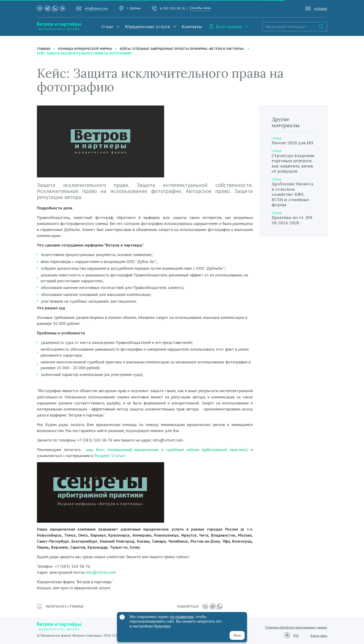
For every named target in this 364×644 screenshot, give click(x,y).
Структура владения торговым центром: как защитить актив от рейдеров (293, 163)
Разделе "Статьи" (110, 456)
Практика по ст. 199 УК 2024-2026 (292, 220)
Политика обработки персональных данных (296, 627)
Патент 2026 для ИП (292, 143)
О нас (107, 27)
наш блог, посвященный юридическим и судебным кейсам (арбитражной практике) (167, 450)
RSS (296, 636)
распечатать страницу (60, 606)
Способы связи (200, 8)
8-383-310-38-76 (172, 8)
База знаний (225, 27)
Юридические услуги (148, 27)
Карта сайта (319, 636)
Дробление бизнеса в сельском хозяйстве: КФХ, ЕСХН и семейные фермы (292, 194)
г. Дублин (134, 8)
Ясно (237, 635)
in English (321, 9)
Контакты (192, 27)
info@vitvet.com (96, 8)
